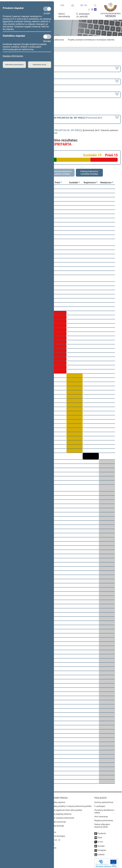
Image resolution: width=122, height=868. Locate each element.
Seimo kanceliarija (64, 15)
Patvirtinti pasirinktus (14, 65)
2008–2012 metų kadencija (16, 69)
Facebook (102, 832)
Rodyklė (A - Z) (54, 838)
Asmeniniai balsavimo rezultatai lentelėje (61, 173)
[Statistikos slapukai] (47, 37)
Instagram (102, 848)
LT (82, 5)
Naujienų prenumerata (104, 819)
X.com (100, 840)
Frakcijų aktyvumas (56, 40)
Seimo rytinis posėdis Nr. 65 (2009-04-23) (23, 94)
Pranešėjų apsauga (56, 824)
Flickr (100, 836)
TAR (62, 5)
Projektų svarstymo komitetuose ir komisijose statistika (91, 40)
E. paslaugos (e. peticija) (83, 15)
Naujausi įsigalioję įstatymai (60, 812)
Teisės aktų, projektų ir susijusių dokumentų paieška (70, 804)
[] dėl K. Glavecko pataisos (53, 119)
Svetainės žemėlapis (56, 834)
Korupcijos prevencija (57, 820)
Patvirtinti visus (40, 65)
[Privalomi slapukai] (47, 9)
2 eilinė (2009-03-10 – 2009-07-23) (19, 82)
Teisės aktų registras (57, 800)
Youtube (101, 844)
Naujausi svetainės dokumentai (61, 816)
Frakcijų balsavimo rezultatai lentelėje (89, 173)
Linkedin (101, 853)
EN (86, 5)
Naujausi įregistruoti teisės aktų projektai (65, 808)
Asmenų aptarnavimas (104, 800)
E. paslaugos (100, 804)
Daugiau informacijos (13, 56)
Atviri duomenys (101, 815)
